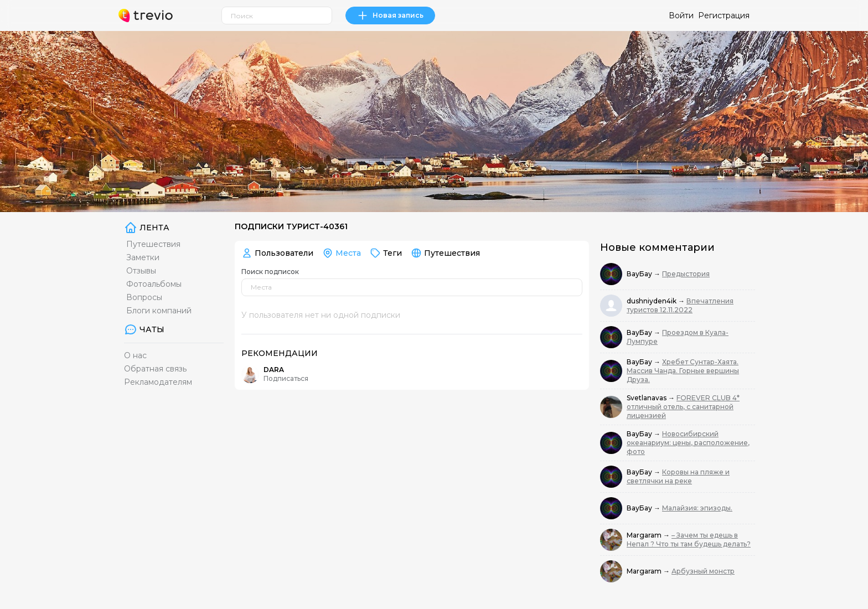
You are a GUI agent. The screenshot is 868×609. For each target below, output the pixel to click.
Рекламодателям (158, 382)
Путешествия (153, 244)
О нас (135, 355)
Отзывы (141, 271)
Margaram (645, 535)
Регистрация (724, 16)
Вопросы (144, 297)
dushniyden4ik (652, 301)
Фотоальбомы (154, 284)
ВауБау (640, 274)
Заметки (143, 257)
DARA (274, 370)
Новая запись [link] (390, 16)
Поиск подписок (270, 272)
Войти (681, 16)
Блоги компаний (159, 311)
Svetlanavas (647, 398)
